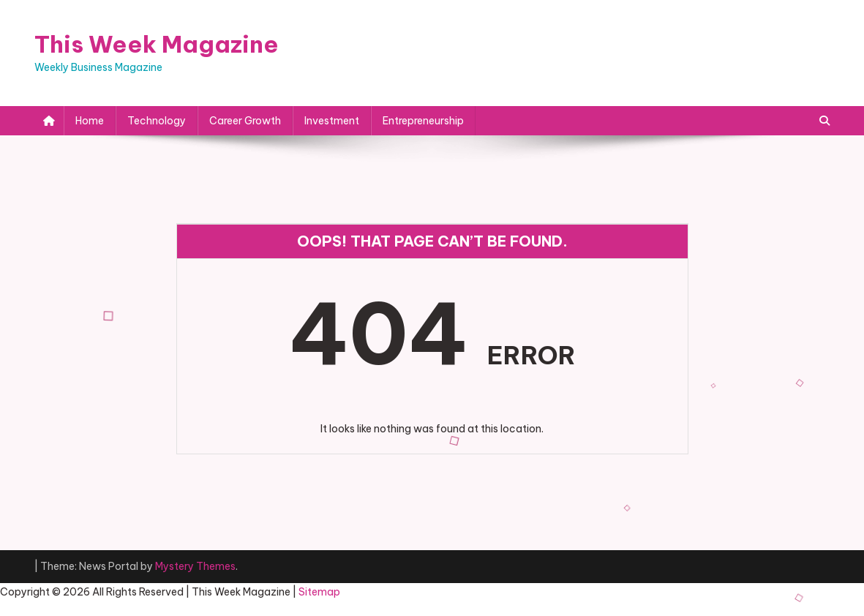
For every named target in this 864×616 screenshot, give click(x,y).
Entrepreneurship (423, 121)
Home (90, 121)
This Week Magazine (157, 44)
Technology (157, 121)
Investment (332, 121)
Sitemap (319, 592)
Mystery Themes (195, 566)
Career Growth (245, 121)
